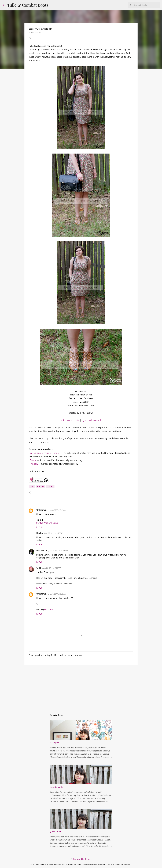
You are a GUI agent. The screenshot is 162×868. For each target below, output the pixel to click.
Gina (39, 568)
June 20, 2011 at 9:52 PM (53, 533)
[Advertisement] (81, 687)
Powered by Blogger (81, 859)
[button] (30, 38)
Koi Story (48, 610)
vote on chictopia (70, 420)
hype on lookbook (92, 420)
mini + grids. (55, 742)
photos (50, 486)
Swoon (33, 460)
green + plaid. (56, 831)
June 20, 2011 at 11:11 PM (58, 551)
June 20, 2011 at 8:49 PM (57, 510)
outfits (41, 486)
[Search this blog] (146, 5)
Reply (39, 527)
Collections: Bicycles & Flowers (45, 453)
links (32, 486)
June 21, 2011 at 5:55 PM (51, 568)
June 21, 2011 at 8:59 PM (57, 594)
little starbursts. (57, 787)
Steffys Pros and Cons (47, 523)
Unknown (41, 510)
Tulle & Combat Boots (28, 5)
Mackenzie (42, 550)
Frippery (34, 464)
